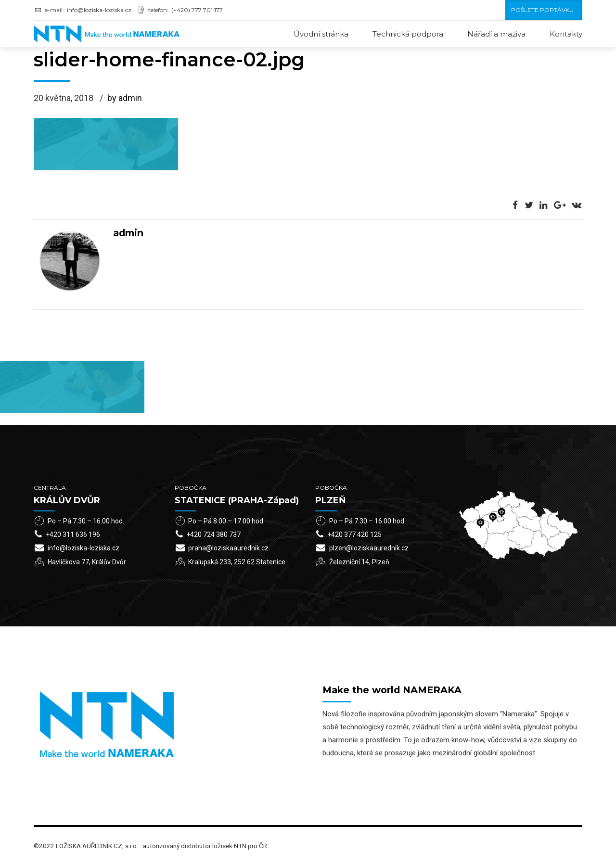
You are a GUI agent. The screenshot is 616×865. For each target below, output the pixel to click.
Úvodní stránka (321, 34)
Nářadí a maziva (496, 34)
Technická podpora (408, 34)
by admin (125, 99)
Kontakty (566, 34)
